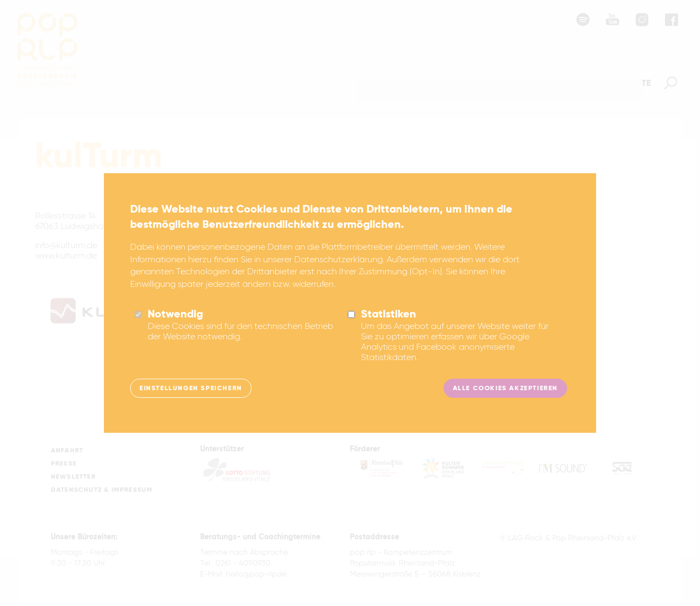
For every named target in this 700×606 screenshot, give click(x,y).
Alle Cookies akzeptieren (505, 389)
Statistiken (389, 316)
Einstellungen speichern (191, 389)
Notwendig (175, 316)
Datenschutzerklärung (339, 261)
